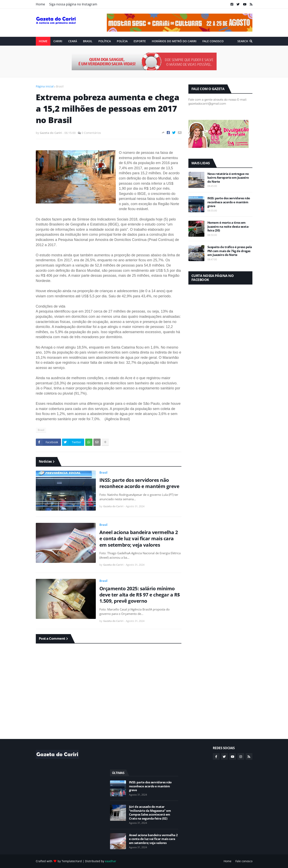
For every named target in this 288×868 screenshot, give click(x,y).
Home (40, 4)
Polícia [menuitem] (122, 41)
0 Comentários (91, 133)
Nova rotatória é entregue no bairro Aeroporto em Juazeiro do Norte (228, 178)
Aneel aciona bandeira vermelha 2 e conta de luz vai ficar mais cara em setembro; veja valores (139, 538)
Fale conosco (244, 861)
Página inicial (45, 86)
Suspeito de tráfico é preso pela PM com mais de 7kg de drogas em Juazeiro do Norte (230, 251)
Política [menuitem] (105, 41)
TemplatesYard (72, 861)
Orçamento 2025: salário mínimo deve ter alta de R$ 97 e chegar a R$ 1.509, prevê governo (140, 595)
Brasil (60, 86)
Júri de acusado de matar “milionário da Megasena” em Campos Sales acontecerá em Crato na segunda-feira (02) (150, 813)
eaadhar (111, 861)
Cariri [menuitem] (58, 41)
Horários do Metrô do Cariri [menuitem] (174, 41)
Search (243, 41)
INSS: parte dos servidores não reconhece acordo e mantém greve (139, 483)
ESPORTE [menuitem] (140, 41)
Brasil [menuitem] (88, 41)
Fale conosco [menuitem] (213, 41)
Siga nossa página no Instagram (73, 4)
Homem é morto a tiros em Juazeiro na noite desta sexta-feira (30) (228, 227)
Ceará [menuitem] (73, 41)
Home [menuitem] (43, 41)
